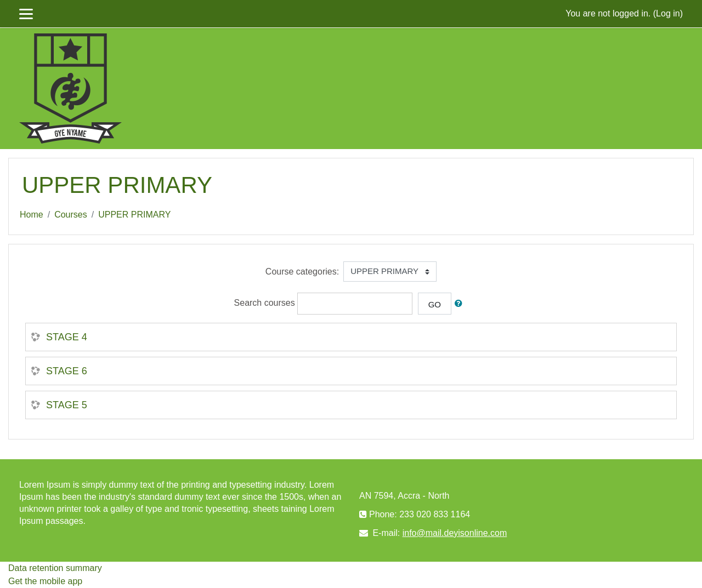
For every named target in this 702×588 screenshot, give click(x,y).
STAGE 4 (67, 337)
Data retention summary (55, 568)
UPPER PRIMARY (134, 215)
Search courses (265, 303)
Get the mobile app (45, 581)
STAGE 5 (67, 405)
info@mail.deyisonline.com (455, 533)
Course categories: (302, 272)
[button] (461, 304)
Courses (71, 215)
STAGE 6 (67, 371)
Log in (668, 13)
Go (435, 304)
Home (32, 215)
